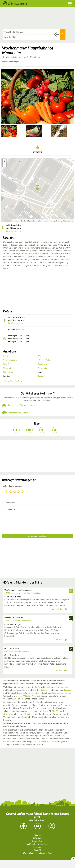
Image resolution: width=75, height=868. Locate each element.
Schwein (60, 693)
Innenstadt (24, 57)
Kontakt (37, 850)
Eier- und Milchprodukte (26, 696)
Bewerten (37, 149)
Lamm (68, 693)
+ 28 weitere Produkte (14, 381)
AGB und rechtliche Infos (37, 844)
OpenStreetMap (69, 221)
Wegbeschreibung (14, 231)
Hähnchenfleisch (45, 360)
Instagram (52, 826)
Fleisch (31, 714)
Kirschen (67, 690)
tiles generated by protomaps (47, 221)
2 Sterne (11, 492)
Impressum (37, 847)
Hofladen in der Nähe (48, 742)
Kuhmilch (7, 364)
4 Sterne (18, 492)
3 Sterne (15, 492)
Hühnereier (8, 368)
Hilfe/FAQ (38, 838)
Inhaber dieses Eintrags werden (21, 405)
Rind (54, 693)
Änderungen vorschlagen (17, 413)
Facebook (23, 826)
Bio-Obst (56, 711)
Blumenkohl (8, 372)
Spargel (23, 693)
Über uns (38, 835)
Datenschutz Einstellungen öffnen (38, 853)
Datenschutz (37, 841)
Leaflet (16, 221)
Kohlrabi (41, 376)
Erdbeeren (43, 690)
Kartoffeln (35, 693)
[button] (38, 187)
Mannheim (13, 57)
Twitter (38, 826)
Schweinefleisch (10, 360)
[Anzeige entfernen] (73, 859)
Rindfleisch (42, 364)
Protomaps (59, 221)
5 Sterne (22, 492)
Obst (40, 356)
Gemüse (7, 356)
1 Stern (7, 492)
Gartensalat (43, 368)
